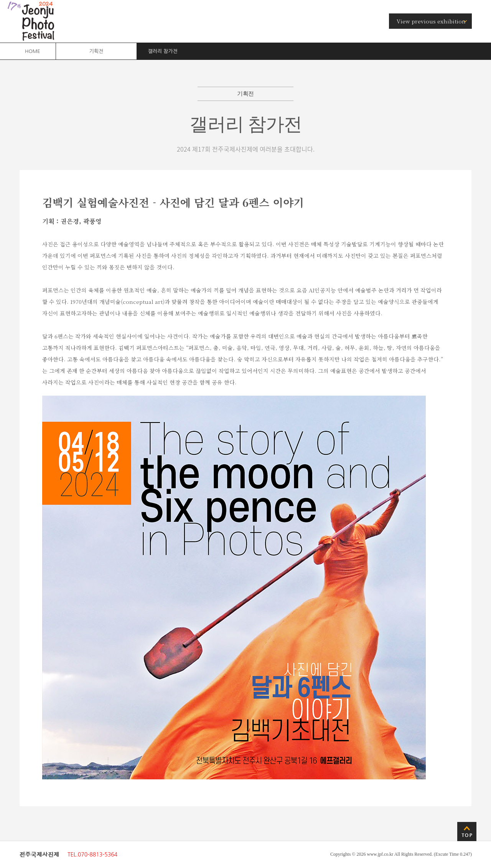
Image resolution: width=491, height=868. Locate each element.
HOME (33, 51)
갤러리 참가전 (163, 51)
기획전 (96, 51)
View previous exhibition (431, 21)
